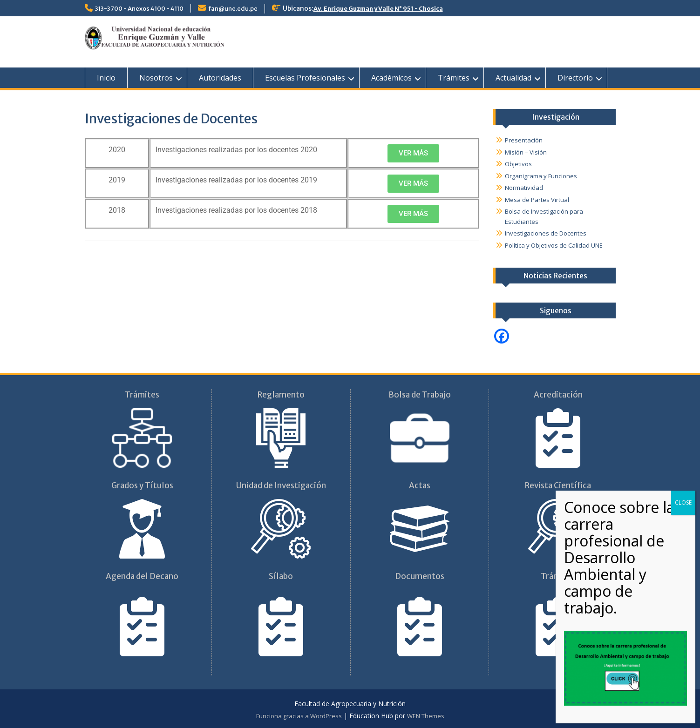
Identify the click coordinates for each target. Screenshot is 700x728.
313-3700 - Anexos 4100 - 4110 (139, 9)
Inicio (106, 78)
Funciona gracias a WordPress (299, 716)
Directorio (575, 78)
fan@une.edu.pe (233, 9)
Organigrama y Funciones (541, 176)
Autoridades (220, 78)
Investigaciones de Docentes (546, 233)
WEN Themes (426, 716)
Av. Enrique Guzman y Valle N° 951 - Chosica (378, 9)
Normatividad (524, 188)
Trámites (454, 78)
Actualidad (513, 78)
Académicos (391, 78)
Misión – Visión (526, 152)
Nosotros (156, 78)
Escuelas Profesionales (305, 78)
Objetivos (518, 164)
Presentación (524, 140)
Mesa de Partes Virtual (537, 200)
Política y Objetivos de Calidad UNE (554, 245)
